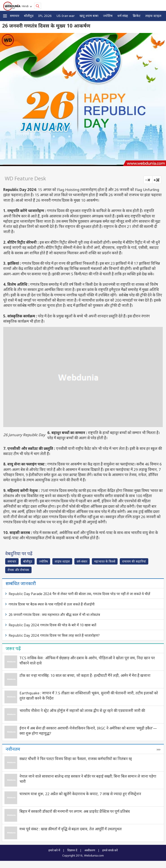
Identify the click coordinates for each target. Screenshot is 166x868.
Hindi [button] (26, 6)
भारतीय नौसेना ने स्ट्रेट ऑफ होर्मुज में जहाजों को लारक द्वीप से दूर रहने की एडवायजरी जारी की (82, 711)
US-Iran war (66, 16)
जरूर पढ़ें (13, 648)
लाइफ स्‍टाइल (153, 16)
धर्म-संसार (82, 561)
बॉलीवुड (29, 16)
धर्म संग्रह (123, 16)
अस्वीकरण (90, 850)
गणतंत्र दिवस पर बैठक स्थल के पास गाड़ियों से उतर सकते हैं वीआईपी (52, 604)
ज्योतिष (108, 16)
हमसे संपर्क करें (110, 850)
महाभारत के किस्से (105, 561)
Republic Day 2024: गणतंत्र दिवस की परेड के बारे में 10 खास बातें (52, 625)
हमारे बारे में (54, 850)
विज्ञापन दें (72, 850)
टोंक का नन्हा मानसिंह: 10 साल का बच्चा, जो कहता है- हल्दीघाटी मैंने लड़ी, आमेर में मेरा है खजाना (85, 675)
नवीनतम (13, 749)
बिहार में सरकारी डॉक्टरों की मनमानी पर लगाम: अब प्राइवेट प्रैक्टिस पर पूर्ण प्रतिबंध (75, 811)
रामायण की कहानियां (134, 561)
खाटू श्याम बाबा (89, 16)
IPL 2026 (45, 16)
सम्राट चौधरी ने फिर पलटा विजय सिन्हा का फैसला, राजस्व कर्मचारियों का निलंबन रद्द (76, 759)
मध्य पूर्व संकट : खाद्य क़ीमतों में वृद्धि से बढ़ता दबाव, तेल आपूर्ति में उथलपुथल (71, 829)
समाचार (15, 16)
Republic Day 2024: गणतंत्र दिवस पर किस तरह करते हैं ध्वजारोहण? (54, 635)
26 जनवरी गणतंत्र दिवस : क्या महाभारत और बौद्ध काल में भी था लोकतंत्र (54, 615)
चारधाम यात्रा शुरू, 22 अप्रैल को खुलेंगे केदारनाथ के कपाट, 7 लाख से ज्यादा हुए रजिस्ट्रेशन (80, 794)
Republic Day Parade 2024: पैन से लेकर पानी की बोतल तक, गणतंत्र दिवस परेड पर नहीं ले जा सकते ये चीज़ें (79, 594)
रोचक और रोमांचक (18, 570)
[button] (5, 16)
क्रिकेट (137, 16)
